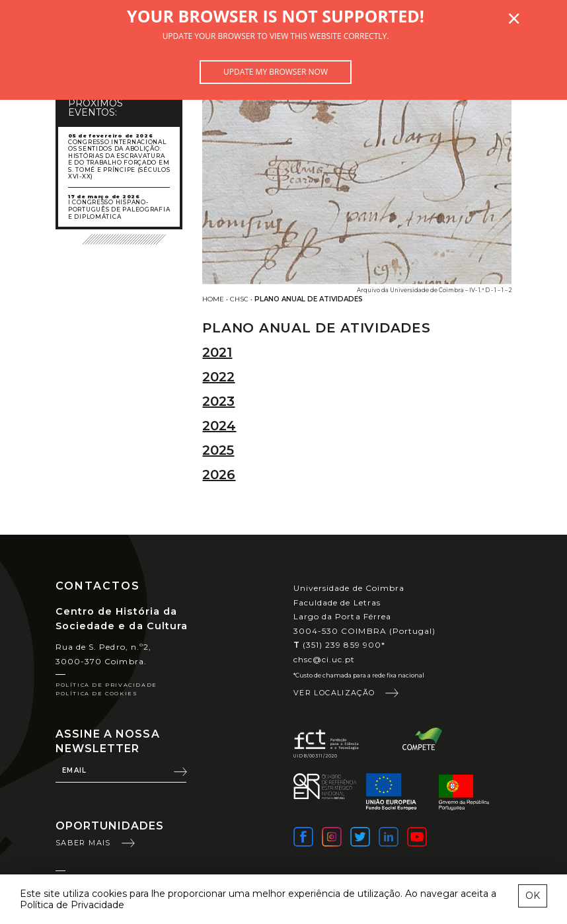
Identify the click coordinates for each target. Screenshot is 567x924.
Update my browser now (276, 72)
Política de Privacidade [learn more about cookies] (72, 905)
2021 (217, 352)
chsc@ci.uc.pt (324, 659)
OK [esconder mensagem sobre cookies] (533, 896)
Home (213, 299)
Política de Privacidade (106, 685)
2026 (219, 475)
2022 (218, 377)
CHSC (239, 299)
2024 (219, 426)
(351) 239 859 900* (339, 645)
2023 (218, 401)
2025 (218, 450)
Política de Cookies (96, 693)
